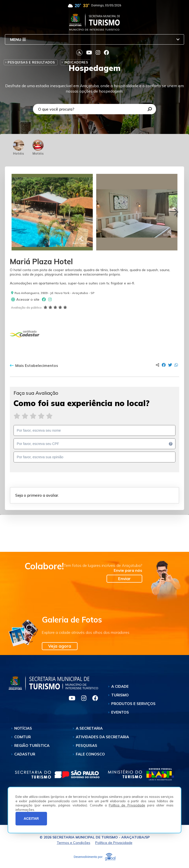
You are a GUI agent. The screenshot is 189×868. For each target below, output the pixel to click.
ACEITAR (31, 819)
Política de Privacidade (127, 805)
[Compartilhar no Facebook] (164, 365)
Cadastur (25, 754)
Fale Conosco (90, 754)
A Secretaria (89, 728)
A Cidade (120, 686)
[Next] (175, 212)
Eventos (120, 712)
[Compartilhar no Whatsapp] (176, 365)
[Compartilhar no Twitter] (170, 365)
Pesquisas (87, 745)
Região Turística (32, 745)
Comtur (23, 737)
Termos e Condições (74, 843)
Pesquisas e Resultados (31, 62)
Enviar (124, 579)
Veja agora (60, 646)
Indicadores (76, 62)
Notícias (23, 728)
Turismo (120, 695)
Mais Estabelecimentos (34, 366)
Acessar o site (25, 299)
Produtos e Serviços (133, 704)
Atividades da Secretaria (102, 737)
